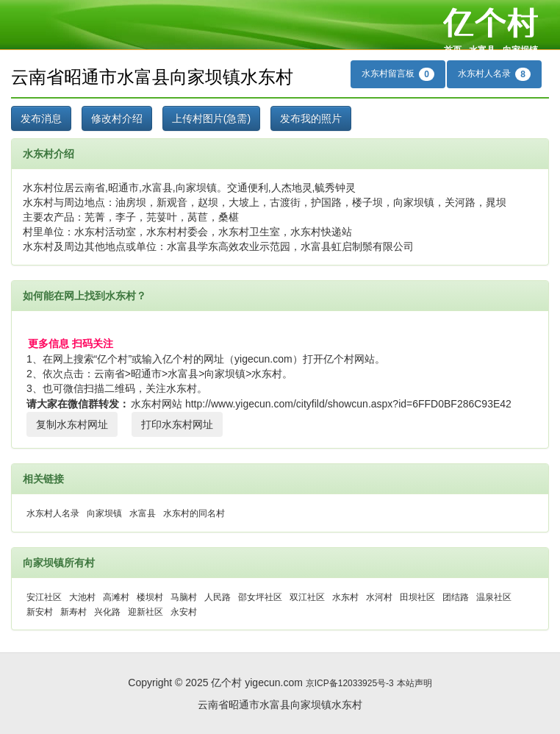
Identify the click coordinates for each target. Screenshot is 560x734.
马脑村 (184, 597)
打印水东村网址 (177, 424)
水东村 (345, 597)
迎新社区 (146, 612)
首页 (453, 50)
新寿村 (73, 612)
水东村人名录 (494, 74)
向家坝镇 (520, 50)
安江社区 (44, 597)
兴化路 (107, 612)
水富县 (482, 50)
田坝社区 (417, 597)
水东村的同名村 (194, 513)
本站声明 (414, 683)
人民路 (218, 597)
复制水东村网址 (72, 424)
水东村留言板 (398, 74)
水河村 (379, 597)
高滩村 (116, 597)
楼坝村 (150, 597)
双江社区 (307, 597)
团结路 (456, 597)
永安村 (184, 612)
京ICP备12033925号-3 (350, 683)
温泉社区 (494, 597)
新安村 (40, 612)
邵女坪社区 (260, 597)
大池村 (82, 597)
